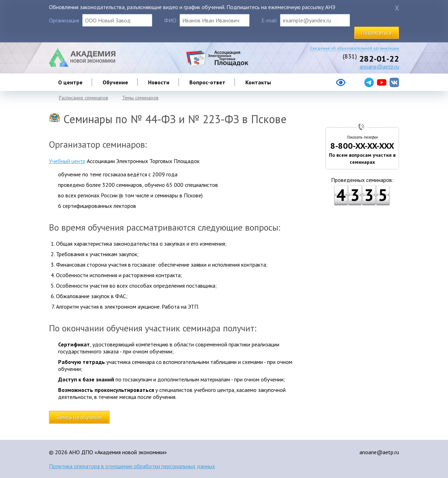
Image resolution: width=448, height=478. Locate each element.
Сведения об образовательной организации (355, 48)
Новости (159, 82)
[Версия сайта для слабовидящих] (313, 85)
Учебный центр (67, 161)
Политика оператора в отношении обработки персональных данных (132, 466)
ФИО (170, 20)
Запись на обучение (79, 417)
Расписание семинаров (83, 98)
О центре (70, 82)
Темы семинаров (140, 98)
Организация (64, 20)
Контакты (258, 82)
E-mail (269, 20)
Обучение (115, 82)
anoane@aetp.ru (379, 66)
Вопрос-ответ (207, 82)
